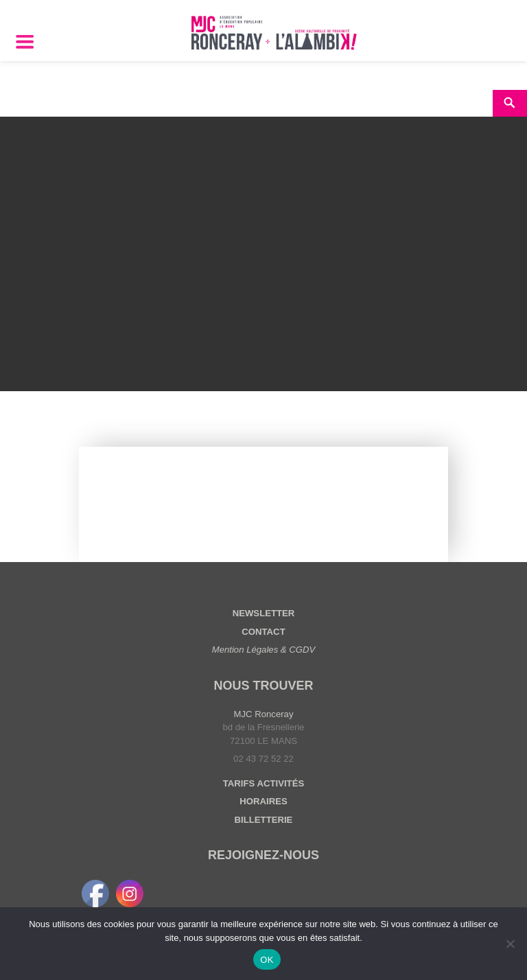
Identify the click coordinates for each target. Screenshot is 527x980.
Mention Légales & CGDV (264, 650)
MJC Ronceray (264, 714)
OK (267, 960)
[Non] (510, 944)
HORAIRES (263, 801)
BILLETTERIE (264, 820)
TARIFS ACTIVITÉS (263, 783)
